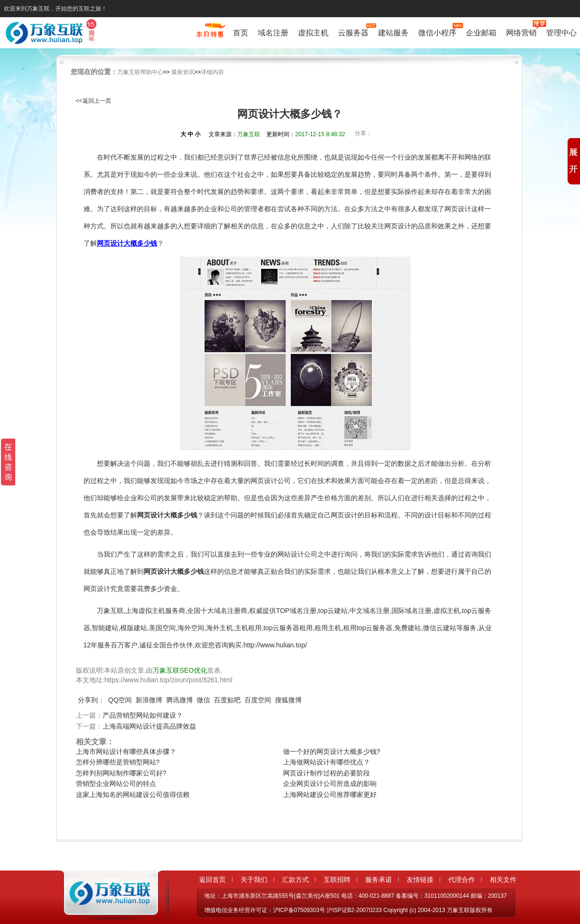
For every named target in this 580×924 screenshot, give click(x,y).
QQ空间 (120, 700)
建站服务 (393, 33)
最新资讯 (183, 72)
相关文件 (503, 880)
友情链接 (420, 880)
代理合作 (462, 880)
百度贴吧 (227, 700)
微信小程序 (437, 32)
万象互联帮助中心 (140, 72)
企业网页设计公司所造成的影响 (330, 784)
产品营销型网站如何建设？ (143, 715)
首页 (241, 33)
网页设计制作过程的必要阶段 (327, 773)
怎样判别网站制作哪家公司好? (121, 773)
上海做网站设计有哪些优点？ (327, 762)
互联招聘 (337, 880)
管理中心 (561, 33)
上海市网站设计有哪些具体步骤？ (126, 752)
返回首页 (212, 880)
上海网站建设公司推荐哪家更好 (330, 795)
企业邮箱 (481, 33)
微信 (203, 700)
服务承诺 (379, 880)
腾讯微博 (179, 700)
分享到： (91, 700)
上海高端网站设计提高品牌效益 (149, 726)
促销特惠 (210, 35)
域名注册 (273, 33)
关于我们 (254, 880)
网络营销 (521, 32)
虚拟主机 (313, 33)
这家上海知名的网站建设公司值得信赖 (133, 795)
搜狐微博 (288, 700)
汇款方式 (295, 880)
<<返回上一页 (94, 101)
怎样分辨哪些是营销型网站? (118, 762)
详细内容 (212, 72)
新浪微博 (149, 700)
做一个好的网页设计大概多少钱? (332, 752)
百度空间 (258, 700)
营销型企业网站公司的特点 (116, 784)
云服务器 (353, 32)
